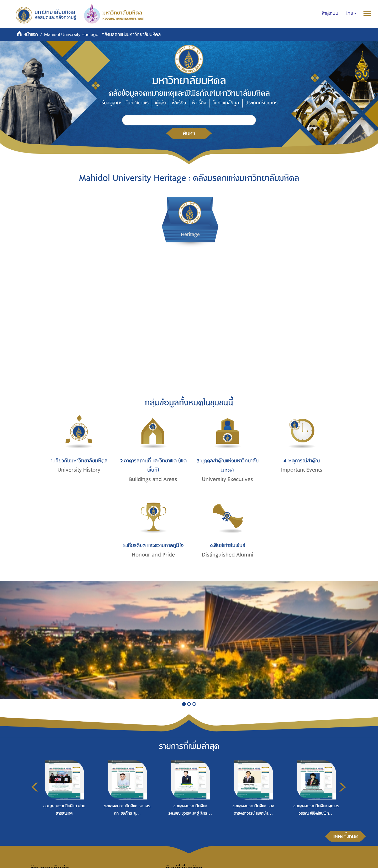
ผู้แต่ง (160, 103)
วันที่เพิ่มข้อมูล (226, 103)
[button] (351, 13)
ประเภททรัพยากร (261, 103)
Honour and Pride (153, 555)
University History (79, 470)
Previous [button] (35, 787)
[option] (63, 798)
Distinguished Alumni (228, 555)
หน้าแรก (31, 35)
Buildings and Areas (153, 479)
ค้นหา (189, 133)
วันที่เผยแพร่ (137, 103)
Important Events (302, 470)
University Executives (227, 479)
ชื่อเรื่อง (179, 103)
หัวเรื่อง (199, 103)
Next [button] (342, 787)
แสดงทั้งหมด (345, 836)
